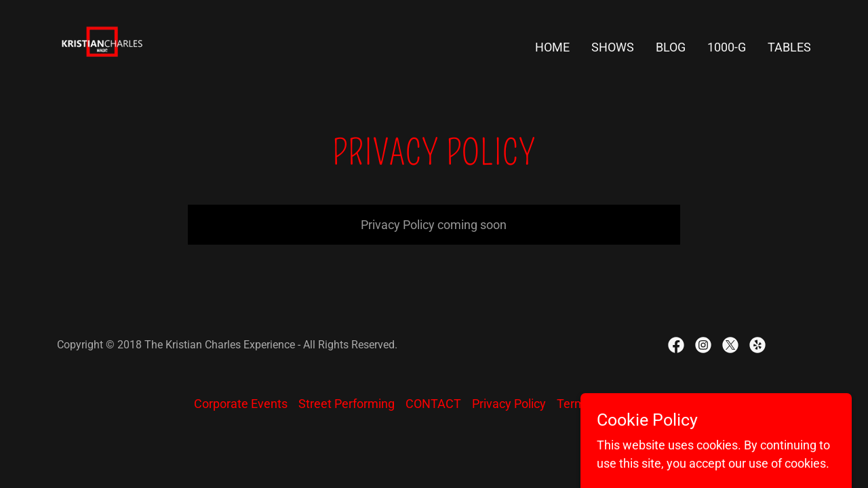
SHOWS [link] (613, 47)
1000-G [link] (727, 47)
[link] (102, 44)
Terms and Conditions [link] (616, 404)
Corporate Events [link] (241, 404)
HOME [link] (552, 47)
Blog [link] (671, 47)
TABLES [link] (789, 47)
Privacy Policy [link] (509, 404)
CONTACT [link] (433, 404)
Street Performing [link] (347, 404)
